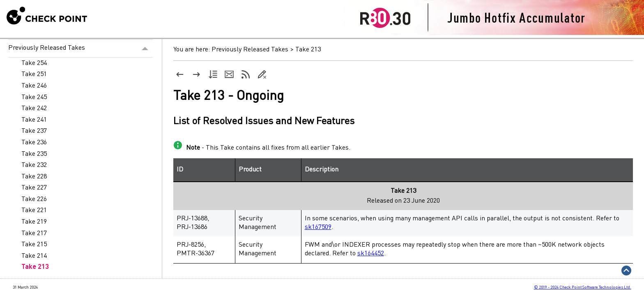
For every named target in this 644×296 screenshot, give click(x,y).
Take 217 (34, 234)
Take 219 (34, 222)
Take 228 (34, 177)
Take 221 (34, 210)
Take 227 (34, 188)
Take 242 (34, 109)
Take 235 (34, 154)
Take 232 (34, 165)
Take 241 (34, 120)
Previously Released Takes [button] (80, 49)
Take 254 (34, 63)
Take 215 (34, 245)
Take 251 (34, 74)
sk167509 (318, 227)
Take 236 (34, 143)
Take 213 (35, 267)
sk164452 (371, 254)
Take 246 (34, 86)
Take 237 (34, 131)
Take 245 (34, 97)
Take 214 (34, 256)
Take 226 (34, 199)
